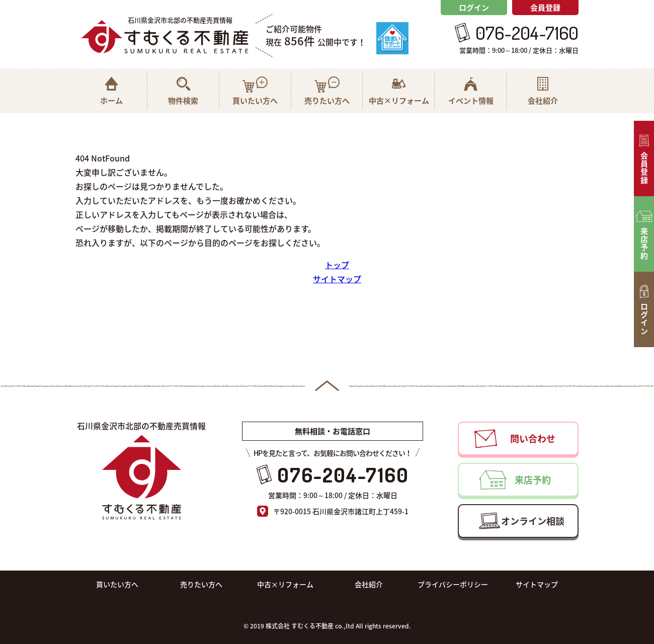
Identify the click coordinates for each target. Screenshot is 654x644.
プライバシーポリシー (453, 584)
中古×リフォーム (285, 584)
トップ (337, 265)
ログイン (474, 8)
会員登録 (545, 8)
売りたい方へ (201, 584)
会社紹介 (369, 584)
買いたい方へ (117, 584)
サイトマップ (337, 279)
